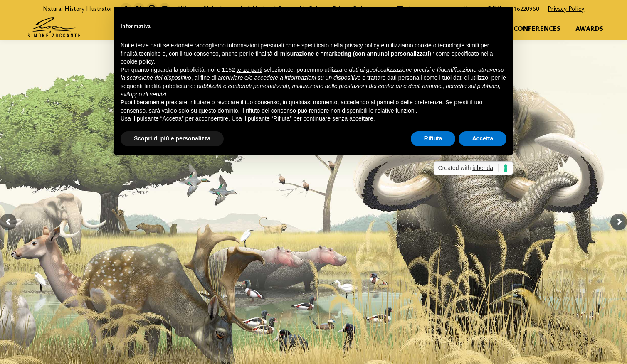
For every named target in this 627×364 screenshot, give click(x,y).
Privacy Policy (566, 8)
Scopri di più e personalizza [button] (172, 138)
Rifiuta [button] (433, 138)
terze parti (249, 70)
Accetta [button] (483, 138)
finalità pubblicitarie (169, 86)
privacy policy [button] (362, 45)
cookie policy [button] (137, 61)
